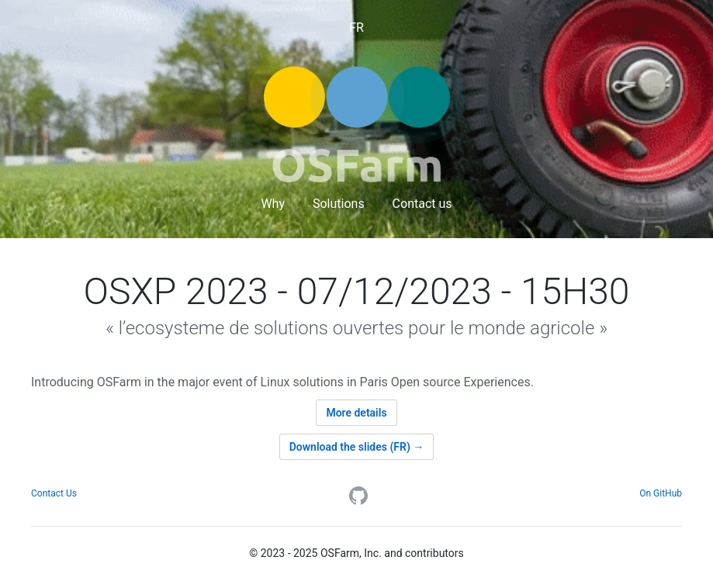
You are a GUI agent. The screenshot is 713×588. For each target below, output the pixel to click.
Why (273, 204)
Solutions (339, 204)
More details (356, 413)
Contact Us (54, 493)
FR (356, 28)
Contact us (422, 204)
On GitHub (661, 493)
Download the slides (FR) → (357, 447)
